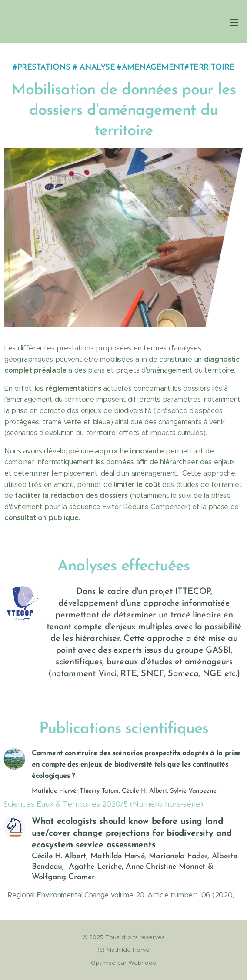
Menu (234, 22)
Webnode (142, 963)
